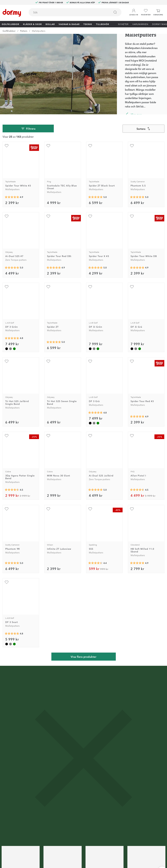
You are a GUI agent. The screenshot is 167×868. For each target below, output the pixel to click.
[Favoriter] (146, 12)
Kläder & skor (32, 24)
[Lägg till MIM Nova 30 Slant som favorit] (48, 436)
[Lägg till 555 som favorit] (90, 509)
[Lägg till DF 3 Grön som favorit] (7, 287)
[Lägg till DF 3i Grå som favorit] (132, 287)
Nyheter (123, 24)
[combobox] (75, 12)
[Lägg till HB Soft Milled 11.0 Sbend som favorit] (132, 509)
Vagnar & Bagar (69, 24)
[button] (134, 11)
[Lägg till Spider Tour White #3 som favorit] (7, 146)
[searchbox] (68, 12)
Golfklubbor (10, 24)
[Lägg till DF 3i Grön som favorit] (90, 287)
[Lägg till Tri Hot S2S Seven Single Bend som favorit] (48, 361)
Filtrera (28, 129)
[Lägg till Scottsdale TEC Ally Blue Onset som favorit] (48, 146)
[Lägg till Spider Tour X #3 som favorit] (90, 216)
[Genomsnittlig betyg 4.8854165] (137, 417)
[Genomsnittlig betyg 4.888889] (12, 197)
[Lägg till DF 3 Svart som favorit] (7, 582)
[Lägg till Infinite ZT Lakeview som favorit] (48, 509)
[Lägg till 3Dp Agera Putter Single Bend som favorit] (7, 436)
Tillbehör (103, 24)
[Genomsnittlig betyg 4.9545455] (54, 342)
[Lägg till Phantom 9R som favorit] (7, 509)
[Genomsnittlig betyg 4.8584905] (54, 268)
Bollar (50, 24)
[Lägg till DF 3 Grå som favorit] (90, 361)
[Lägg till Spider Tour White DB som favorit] (132, 216)
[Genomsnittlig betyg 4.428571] (95, 563)
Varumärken (140, 24)
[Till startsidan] (12, 13)
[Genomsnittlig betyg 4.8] (12, 338)
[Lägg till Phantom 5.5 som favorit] (132, 146)
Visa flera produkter (84, 657)
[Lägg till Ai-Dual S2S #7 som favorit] (7, 216)
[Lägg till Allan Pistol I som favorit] (132, 436)
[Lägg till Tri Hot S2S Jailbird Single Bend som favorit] (7, 361)
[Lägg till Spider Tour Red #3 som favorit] (132, 361)
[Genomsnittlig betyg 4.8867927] (137, 268)
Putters (24, 31)
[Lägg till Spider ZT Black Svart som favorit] (90, 146)
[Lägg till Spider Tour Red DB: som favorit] (48, 216)
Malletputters (39, 31)
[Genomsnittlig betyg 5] (95, 197)
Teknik (88, 24)
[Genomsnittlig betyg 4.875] (137, 563)
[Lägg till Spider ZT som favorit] (48, 287)
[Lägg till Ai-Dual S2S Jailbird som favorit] (90, 436)
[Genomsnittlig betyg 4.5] (12, 490)
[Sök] (115, 12)
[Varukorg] (158, 12)
